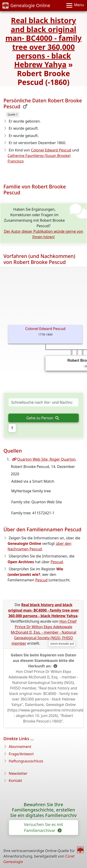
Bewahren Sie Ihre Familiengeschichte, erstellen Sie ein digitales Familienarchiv (44, 810)
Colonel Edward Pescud (51, 150)
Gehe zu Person (43, 418)
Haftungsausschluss (26, 761)
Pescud (57, 562)
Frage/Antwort (21, 754)
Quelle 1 (13, 114)
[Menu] (75, 6)
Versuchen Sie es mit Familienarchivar (43, 827)
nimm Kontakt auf (62, 644)
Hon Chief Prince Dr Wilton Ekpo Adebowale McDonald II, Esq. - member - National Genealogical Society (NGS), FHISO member (44, 632)
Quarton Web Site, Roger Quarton (44, 459)
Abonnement (20, 747)
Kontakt (15, 781)
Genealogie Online (26, 5)
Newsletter (18, 773)
